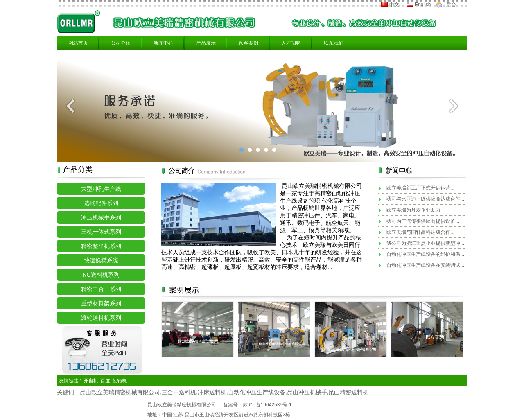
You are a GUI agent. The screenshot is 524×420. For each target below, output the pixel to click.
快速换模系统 (101, 260)
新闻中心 (163, 43)
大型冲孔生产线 (101, 189)
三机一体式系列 (101, 232)
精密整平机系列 (101, 246)
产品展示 (206, 43)
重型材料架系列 (101, 303)
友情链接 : (70, 381)
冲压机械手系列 (101, 217)
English (423, 5)
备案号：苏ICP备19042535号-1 (257, 405)
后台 (451, 5)
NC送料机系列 (101, 275)
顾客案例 (248, 43)
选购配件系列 (101, 203)
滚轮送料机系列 (101, 318)
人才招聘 (291, 43)
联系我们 (334, 43)
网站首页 (78, 43)
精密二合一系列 (101, 289)
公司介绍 (121, 43)
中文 (394, 5)
